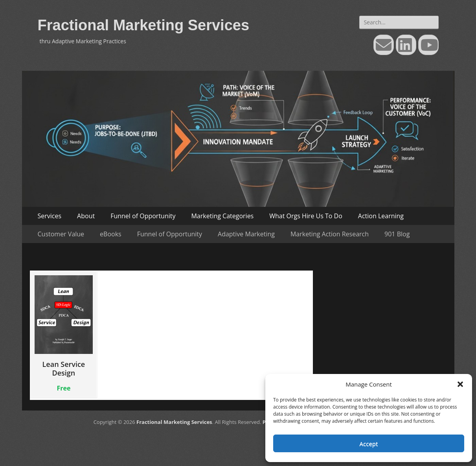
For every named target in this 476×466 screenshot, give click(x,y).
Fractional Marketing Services (144, 25)
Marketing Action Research (330, 234)
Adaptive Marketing (246, 234)
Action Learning (381, 216)
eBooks (111, 234)
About (86, 216)
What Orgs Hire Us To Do (306, 216)
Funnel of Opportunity (143, 216)
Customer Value (61, 234)
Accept (369, 444)
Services (50, 216)
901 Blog (397, 234)
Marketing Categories (222, 216)
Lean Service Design (64, 326)
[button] (460, 384)
